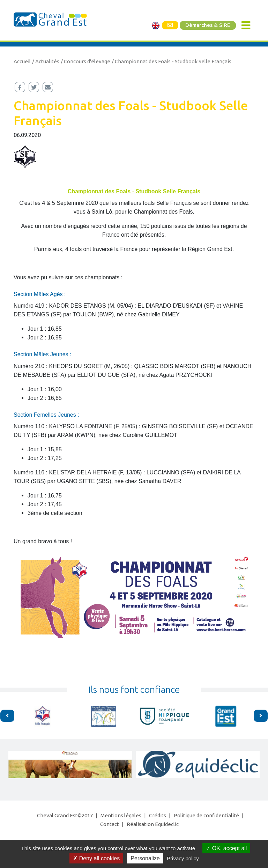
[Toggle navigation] (246, 25)
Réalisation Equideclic (153, 824)
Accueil (22, 61)
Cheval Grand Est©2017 (65, 815)
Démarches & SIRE (208, 25)
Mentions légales (121, 815)
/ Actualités (46, 61)
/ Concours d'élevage (85, 61)
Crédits (158, 815)
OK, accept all (226, 848)
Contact (110, 824)
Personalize (145, 858)
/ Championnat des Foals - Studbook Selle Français (172, 61)
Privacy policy (183, 858)
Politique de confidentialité (206, 815)
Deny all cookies (96, 858)
